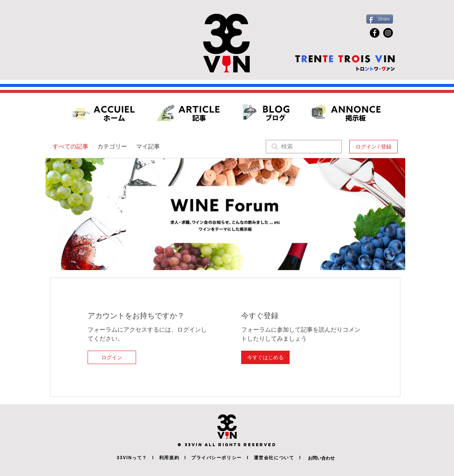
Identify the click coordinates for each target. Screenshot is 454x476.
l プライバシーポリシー (211, 458)
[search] (304, 147)
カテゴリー (112, 146)
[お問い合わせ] (332, 458)
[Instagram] (388, 33)
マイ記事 (148, 146)
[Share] (380, 19)
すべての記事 (70, 146)
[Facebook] (375, 33)
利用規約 (169, 458)
